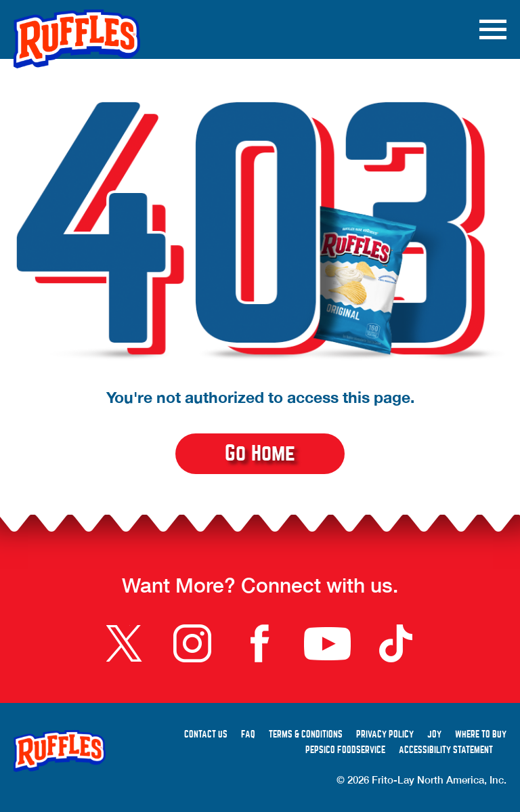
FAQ (248, 734)
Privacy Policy (385, 734)
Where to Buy (481, 734)
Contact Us (206, 734)
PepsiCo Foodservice (345, 750)
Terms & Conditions (306, 734)
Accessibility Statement (446, 750)
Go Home (260, 453)
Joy (434, 734)
